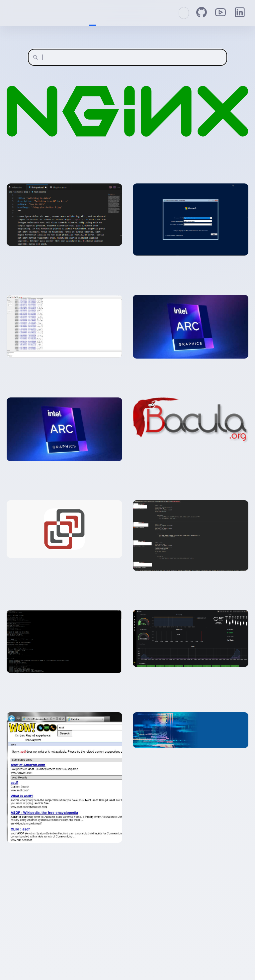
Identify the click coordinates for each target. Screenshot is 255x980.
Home (93, 13)
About (99, 13)
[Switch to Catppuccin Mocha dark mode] (184, 13)
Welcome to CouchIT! (10, 13)
